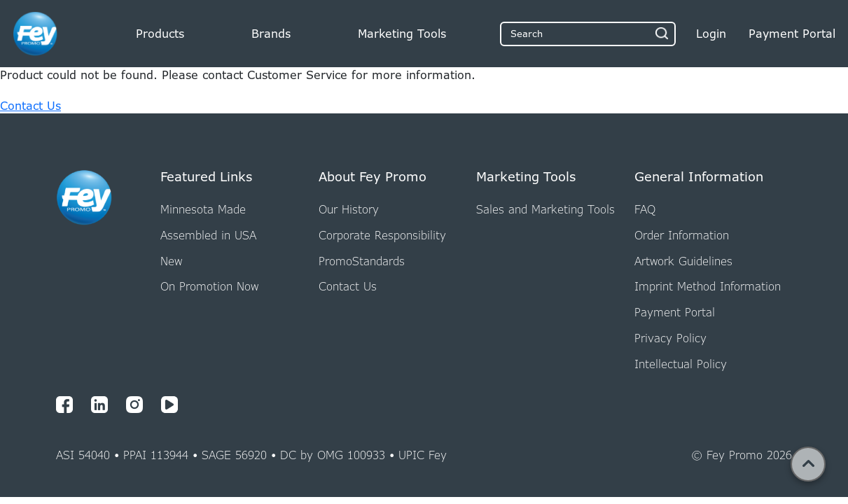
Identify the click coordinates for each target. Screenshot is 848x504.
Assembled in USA (208, 235)
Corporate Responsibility (382, 235)
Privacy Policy (670, 338)
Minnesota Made (203, 209)
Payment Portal (675, 312)
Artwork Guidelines (683, 261)
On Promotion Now (209, 286)
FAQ (645, 209)
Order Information (682, 235)
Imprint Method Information (708, 286)
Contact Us (30, 106)
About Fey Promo (373, 177)
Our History (349, 209)
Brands (271, 34)
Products (160, 34)
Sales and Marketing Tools (545, 209)
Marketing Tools (402, 34)
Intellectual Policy (681, 364)
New (171, 261)
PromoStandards (362, 261)
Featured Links (206, 177)
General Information (699, 177)
